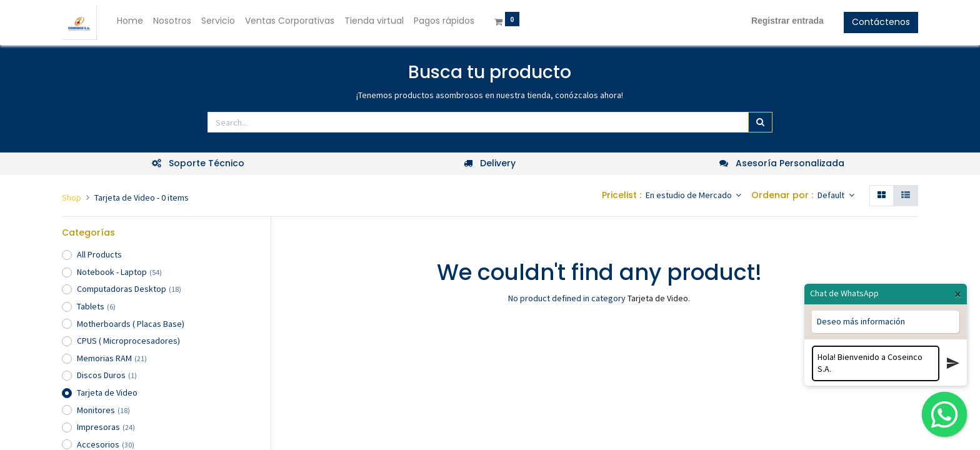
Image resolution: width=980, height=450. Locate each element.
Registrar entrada (787, 21)
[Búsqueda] (760, 122)
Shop (72, 197)
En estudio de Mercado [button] (690, 195)
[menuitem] (130, 21)
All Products (99, 254)
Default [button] (832, 195)
